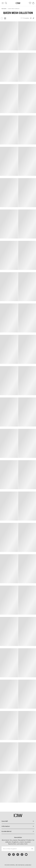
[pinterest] (18, 854)
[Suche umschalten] (6, 3)
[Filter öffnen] (31, 18)
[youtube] (26, 854)
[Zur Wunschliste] (30, 3)
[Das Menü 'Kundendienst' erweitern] (18, 831)
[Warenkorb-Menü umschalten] (33, 3)
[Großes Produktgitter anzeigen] (2, 18)
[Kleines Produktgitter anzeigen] (5, 18)
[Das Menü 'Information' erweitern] (18, 826)
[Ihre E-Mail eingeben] (15, 849)
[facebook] (9, 854)
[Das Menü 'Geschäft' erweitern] (18, 821)
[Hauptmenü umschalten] (3, 3)
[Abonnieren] (32, 849)
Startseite (4, 9)
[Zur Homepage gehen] (18, 3)
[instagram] (14, 854)
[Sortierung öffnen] (34, 18)
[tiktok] (22, 854)
